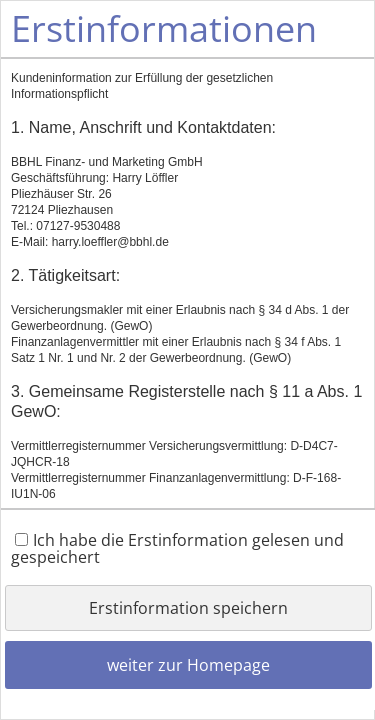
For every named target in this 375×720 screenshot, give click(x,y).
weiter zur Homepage (188, 665)
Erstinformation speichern (188, 608)
